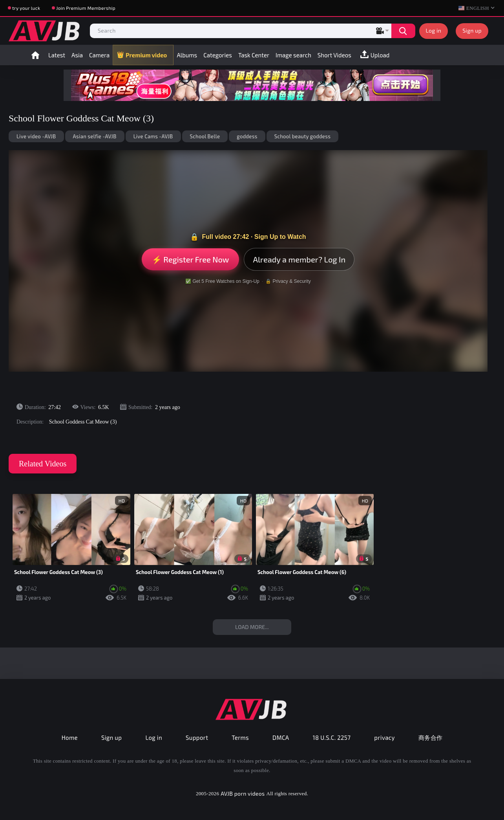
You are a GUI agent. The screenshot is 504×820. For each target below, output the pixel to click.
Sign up (472, 30)
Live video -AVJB (36, 136)
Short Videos (334, 55)
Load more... (252, 627)
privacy (384, 737)
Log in (434, 30)
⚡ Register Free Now (191, 259)
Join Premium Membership (86, 8)
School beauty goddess (303, 136)
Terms (240, 737)
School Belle (205, 136)
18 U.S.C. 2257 (332, 737)
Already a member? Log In (299, 259)
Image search (293, 55)
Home (35, 55)
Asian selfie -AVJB (95, 136)
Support (197, 737)
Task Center (254, 55)
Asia (77, 55)
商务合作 (431, 737)
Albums (187, 55)
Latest (57, 55)
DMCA (281, 737)
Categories (218, 55)
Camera (99, 55)
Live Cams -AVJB (153, 136)
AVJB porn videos (243, 793)
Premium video (146, 55)
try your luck (26, 8)
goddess (247, 136)
